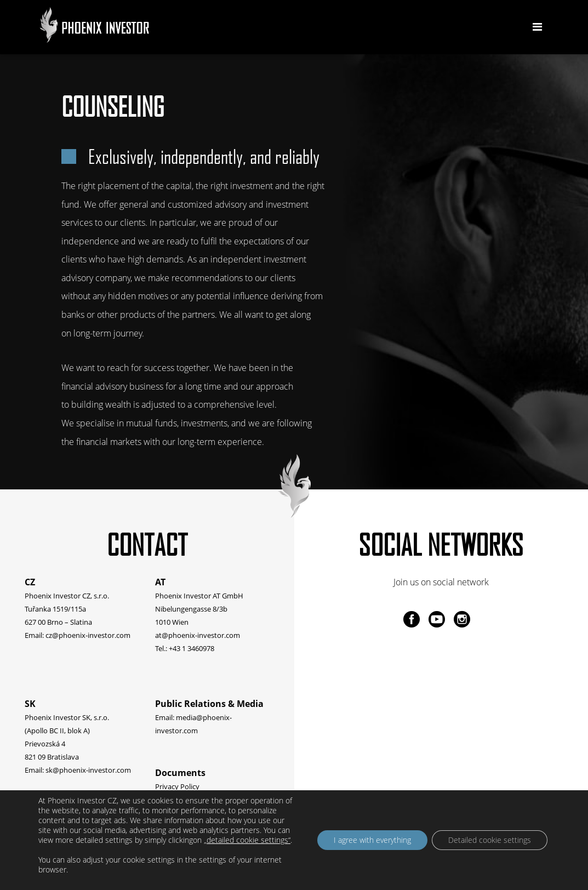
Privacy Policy (177, 786)
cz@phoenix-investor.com (88, 635)
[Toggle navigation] (537, 27)
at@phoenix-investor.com (198, 635)
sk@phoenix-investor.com (88, 770)
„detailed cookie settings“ (247, 840)
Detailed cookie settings (490, 840)
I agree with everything (372, 840)
